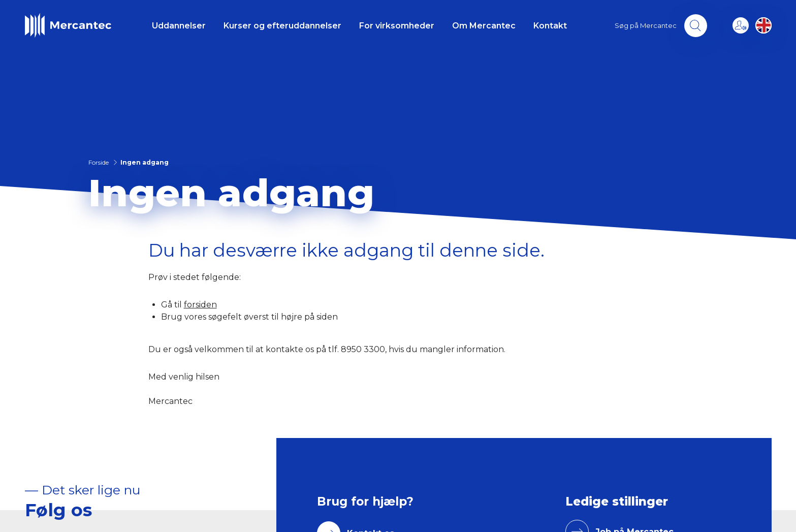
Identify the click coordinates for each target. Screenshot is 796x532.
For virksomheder (397, 26)
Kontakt (550, 26)
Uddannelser (179, 26)
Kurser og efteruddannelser (282, 26)
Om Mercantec (484, 26)
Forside (99, 162)
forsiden (200, 305)
